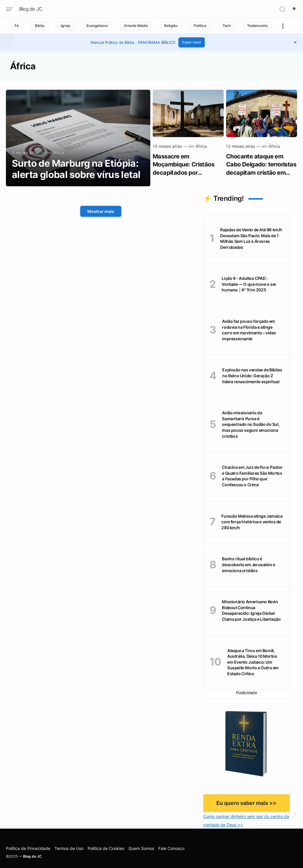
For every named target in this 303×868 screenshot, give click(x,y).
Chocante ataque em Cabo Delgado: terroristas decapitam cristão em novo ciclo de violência (261, 164)
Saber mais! (192, 42)
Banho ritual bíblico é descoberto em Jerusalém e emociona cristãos (248, 564)
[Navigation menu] (12, 9)
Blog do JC (31, 9)
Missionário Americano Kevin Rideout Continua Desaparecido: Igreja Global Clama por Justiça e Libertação (251, 610)
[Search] (282, 9)
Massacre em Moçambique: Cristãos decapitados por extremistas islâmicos (183, 164)
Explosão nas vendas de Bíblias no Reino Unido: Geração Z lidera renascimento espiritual (252, 376)
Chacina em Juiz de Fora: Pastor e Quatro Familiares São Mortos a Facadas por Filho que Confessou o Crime (252, 476)
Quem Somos (141, 848)
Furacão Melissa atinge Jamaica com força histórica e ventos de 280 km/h (252, 522)
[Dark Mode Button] (294, 9)
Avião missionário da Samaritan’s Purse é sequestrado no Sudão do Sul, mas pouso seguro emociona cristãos (251, 424)
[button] (295, 42)
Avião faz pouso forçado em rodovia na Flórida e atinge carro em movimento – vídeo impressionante (249, 330)
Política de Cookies (106, 848)
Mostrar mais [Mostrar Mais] (101, 211)
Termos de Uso (69, 848)
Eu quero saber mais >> (246, 803)
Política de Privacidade (28, 848)
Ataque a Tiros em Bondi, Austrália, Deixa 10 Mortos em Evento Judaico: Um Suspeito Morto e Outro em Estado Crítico (253, 662)
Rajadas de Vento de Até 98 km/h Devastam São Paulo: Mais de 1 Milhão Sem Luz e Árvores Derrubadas (251, 238)
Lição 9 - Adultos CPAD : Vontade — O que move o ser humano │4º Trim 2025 (249, 284)
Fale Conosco (171, 848)
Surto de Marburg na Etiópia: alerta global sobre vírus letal (76, 169)
